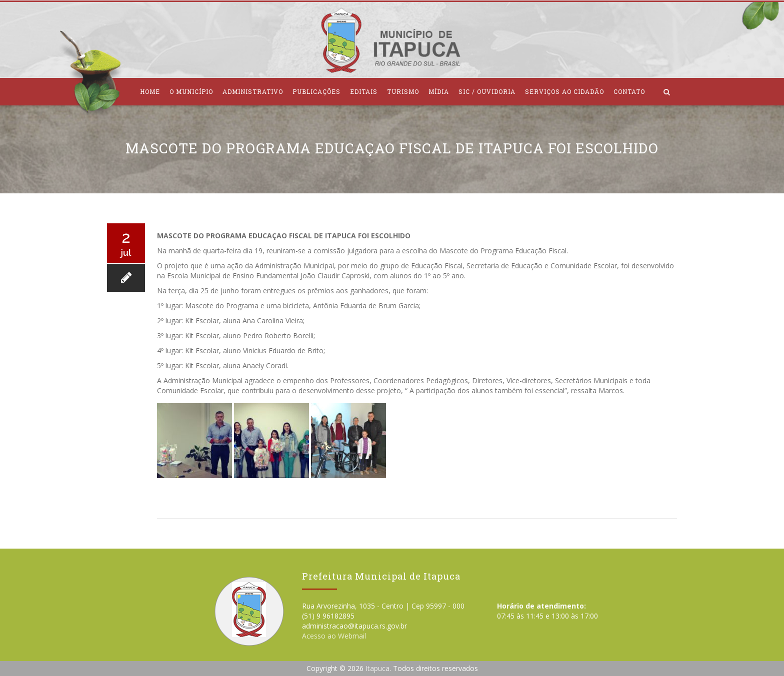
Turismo (403, 91)
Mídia (439, 91)
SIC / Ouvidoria (487, 91)
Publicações (316, 91)
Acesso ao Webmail (334, 636)
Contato (629, 91)
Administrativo (253, 91)
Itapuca (377, 668)
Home (150, 91)
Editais (364, 91)
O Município (191, 91)
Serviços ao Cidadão (564, 91)
